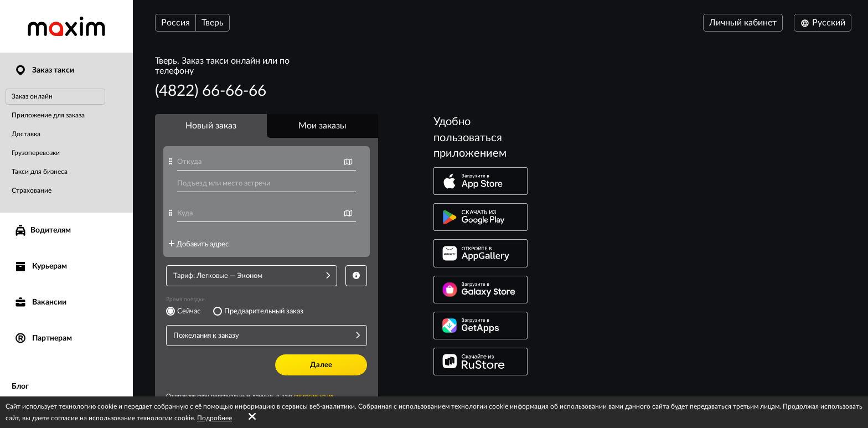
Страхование (32, 190)
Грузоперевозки (36, 153)
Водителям (42, 230)
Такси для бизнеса (40, 172)
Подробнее (215, 418)
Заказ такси (44, 71)
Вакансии (40, 303)
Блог (20, 386)
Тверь (213, 23)
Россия (175, 23)
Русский (823, 23)
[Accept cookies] (252, 417)
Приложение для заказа (48, 115)
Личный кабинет (743, 23)
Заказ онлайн (32, 96)
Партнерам (43, 339)
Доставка (26, 134)
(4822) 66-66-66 (211, 91)
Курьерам (40, 267)
